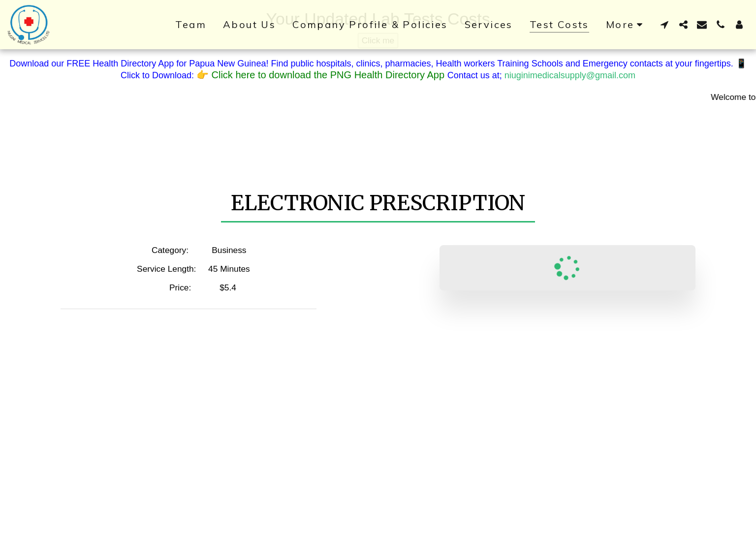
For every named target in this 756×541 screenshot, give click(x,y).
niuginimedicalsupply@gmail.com (570, 75)
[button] (664, 24)
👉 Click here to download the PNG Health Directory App (322, 75)
